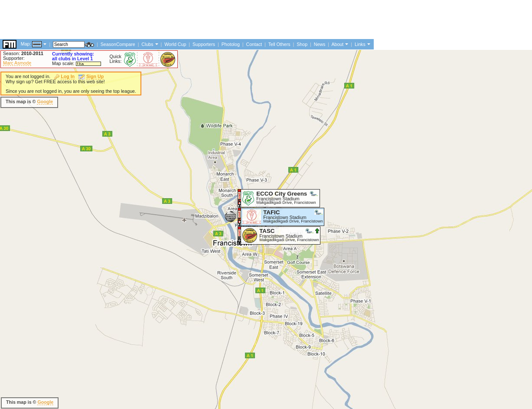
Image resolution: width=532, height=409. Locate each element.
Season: (23, 53)
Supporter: (14, 58)
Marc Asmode (17, 63)
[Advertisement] (158, 241)
